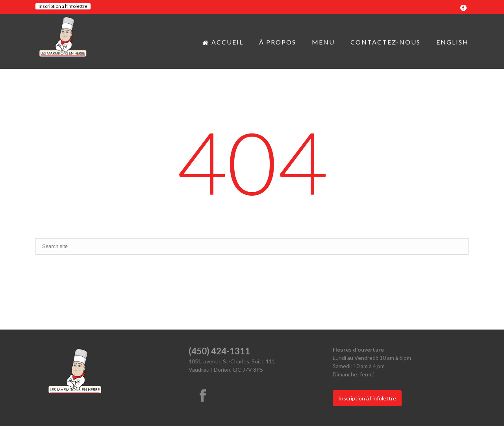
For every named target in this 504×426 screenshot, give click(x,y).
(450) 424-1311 (219, 351)
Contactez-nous (385, 42)
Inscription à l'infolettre (63, 6)
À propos (278, 42)
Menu (323, 42)
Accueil (223, 42)
